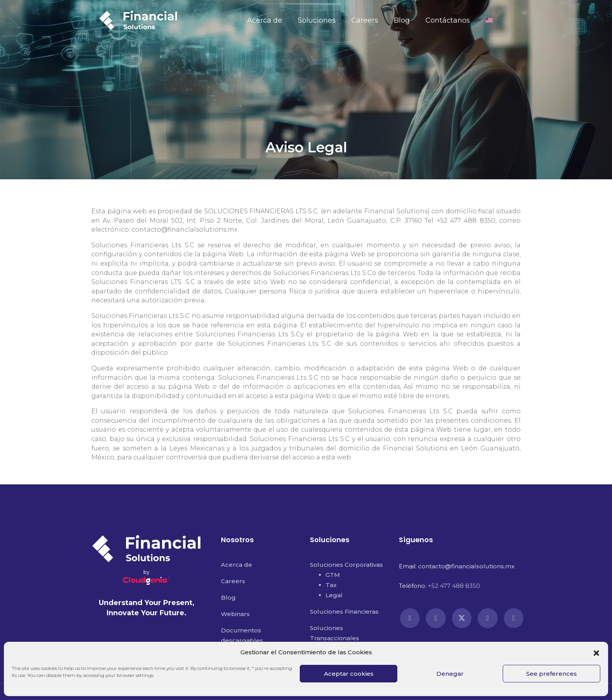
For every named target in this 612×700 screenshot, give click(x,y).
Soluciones (317, 20)
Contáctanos (448, 20)
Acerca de (265, 20)
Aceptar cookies (349, 674)
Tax (331, 585)
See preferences (552, 674)
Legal (334, 595)
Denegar (450, 674)
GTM (333, 575)
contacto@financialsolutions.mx (466, 566)
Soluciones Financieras (344, 612)
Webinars (235, 614)
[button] (596, 652)
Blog (402, 20)
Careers (365, 20)
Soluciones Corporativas (346, 565)
